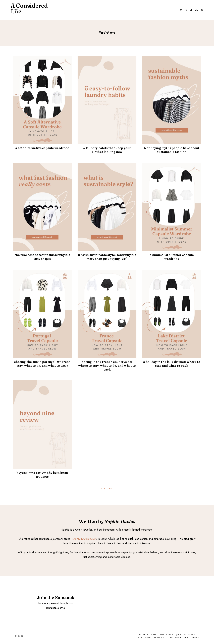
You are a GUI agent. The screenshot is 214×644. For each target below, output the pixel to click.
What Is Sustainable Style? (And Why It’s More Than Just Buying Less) (107, 257)
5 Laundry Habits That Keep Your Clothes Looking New (107, 150)
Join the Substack (188, 634)
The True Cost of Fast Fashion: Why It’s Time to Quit (42, 257)
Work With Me (148, 634)
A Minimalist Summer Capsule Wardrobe (172, 257)
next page (107, 488)
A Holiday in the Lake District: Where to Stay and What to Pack (172, 364)
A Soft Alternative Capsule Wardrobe (42, 148)
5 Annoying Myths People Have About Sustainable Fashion (172, 150)
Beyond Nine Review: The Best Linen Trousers (42, 474)
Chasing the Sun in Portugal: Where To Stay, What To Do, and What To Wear (42, 364)
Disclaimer (166, 634)
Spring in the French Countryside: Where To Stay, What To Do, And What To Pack (107, 366)
